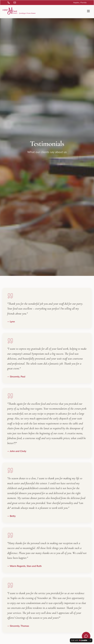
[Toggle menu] (88, 11)
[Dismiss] (90, 640)
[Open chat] (86, 636)
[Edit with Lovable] (79, 640)
